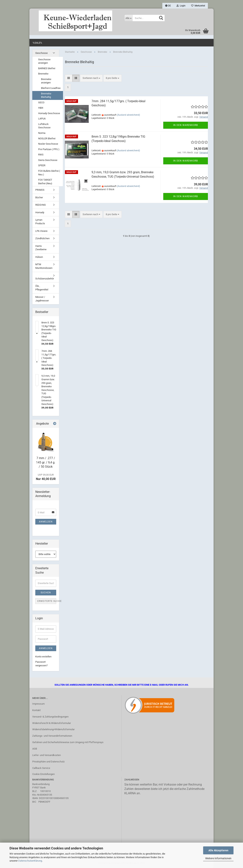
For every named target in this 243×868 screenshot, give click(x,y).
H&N (41, 108)
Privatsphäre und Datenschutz (48, 762)
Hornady (40, 212)
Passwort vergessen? (41, 664)
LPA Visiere (41, 231)
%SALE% (37, 43)
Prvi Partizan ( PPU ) (49, 149)
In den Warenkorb (185, 125)
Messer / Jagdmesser (42, 299)
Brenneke (43, 74)
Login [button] (181, 6)
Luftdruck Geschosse (44, 126)
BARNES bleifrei (47, 68)
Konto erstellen (43, 657)
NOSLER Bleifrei (47, 138)
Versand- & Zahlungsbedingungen (50, 717)
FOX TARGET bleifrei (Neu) (45, 182)
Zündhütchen (42, 238)
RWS (41, 155)
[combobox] (91, 78)
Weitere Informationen (218, 858)
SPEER (42, 165)
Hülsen (39, 257)
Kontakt (36, 710)
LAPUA (42, 119)
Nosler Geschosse (48, 144)
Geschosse (41, 53)
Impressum (38, 704)
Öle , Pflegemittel (42, 288)
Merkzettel (198, 6)
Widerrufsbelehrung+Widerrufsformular (53, 729)
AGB (35, 749)
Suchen (46, 593)
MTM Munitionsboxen (44, 266)
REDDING (41, 205)
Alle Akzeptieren (218, 850)
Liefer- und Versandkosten (47, 755)
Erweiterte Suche (47, 601)
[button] (168, 6)
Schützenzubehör (45, 279)
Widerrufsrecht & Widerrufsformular (52, 723)
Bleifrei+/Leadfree (51, 88)
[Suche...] (128, 18)
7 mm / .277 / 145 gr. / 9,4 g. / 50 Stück (46, 462)
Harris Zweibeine (41, 248)
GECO (41, 102)
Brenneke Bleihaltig (46, 95)
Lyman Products (40, 222)
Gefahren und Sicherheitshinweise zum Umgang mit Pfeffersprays (68, 742)
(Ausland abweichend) (128, 115)
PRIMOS (40, 190)
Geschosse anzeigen (44, 61)
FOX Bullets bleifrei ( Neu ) (49, 173)
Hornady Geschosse (49, 113)
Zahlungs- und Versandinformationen (52, 736)
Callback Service (41, 768)
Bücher (39, 197)
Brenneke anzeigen (46, 81)
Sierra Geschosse (48, 160)
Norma (42, 133)
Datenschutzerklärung (30, 861)
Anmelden (46, 522)
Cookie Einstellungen (43, 774)
